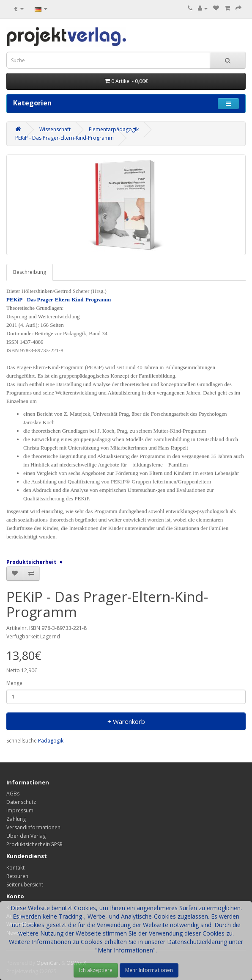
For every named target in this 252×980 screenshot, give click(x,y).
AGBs (13, 794)
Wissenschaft (55, 129)
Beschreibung (30, 272)
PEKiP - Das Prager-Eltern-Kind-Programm (64, 138)
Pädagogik (51, 741)
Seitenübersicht (25, 885)
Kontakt (15, 868)
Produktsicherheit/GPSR (34, 844)
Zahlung (16, 819)
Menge (14, 683)
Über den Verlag (26, 836)
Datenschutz (21, 802)
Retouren (17, 876)
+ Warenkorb (126, 721)
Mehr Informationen (149, 970)
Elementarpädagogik (114, 129)
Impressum (20, 810)
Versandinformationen (33, 827)
